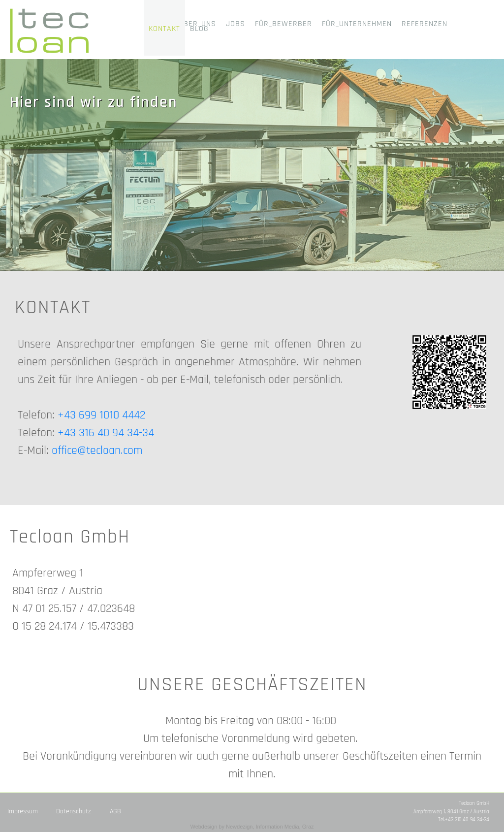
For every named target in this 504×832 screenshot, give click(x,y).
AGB (115, 811)
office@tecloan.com (97, 450)
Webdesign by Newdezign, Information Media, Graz (252, 827)
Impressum (23, 811)
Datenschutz (74, 811)
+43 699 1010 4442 (101, 415)
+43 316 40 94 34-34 (106, 433)
